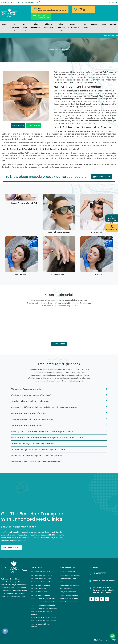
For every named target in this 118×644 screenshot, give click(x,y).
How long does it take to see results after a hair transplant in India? (42, 431)
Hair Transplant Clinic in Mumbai (43, 582)
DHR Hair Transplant (68, 572)
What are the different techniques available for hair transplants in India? (44, 407)
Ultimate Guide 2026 (49, 27)
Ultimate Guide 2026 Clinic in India (43, 621)
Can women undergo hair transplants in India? (32, 443)
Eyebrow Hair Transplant (69, 598)
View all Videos (59, 344)
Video (108, 640)
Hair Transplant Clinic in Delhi (41, 575)
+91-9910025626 (86, 10)
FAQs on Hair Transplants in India (26, 389)
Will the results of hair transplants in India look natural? (36, 456)
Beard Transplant (67, 588)
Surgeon (95, 24)
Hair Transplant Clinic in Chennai (43, 572)
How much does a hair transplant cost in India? (33, 419)
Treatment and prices (74, 26)
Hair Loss (25, 27)
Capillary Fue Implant (68, 578)
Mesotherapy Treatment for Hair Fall (21, 203)
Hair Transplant (14, 27)
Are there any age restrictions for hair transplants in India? (38, 450)
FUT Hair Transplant (67, 582)
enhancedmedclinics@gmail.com (52, 10)
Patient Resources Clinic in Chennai (44, 598)
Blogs (10, 2)
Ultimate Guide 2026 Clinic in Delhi (43, 617)
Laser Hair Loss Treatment (59, 232)
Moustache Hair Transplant (70, 585)
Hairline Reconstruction (69, 595)
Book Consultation (112, 228)
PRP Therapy (97, 274)
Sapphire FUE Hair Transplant (71, 575)
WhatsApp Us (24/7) (34, 2)
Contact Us (18, 2)
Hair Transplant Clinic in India (41, 578)
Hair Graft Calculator (112, 218)
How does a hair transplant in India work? (30, 401)
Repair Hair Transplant (68, 602)
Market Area (99, 640)
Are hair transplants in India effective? (28, 413)
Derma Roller (97, 232)
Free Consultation (102, 177)
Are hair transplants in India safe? (26, 425)
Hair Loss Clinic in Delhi (39, 588)
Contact (113, 24)
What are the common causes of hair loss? (31, 395)
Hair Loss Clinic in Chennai (40, 585)
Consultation (43, 16)
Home (3, 2)
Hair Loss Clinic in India (39, 592)
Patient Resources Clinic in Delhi (43, 602)
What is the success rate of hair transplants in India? (35, 462)
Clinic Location (61, 27)
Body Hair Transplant (68, 592)
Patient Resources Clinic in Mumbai (44, 608)
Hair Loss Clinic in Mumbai (40, 595)
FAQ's (114, 640)
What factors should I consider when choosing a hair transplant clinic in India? (47, 437)
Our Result (85, 26)
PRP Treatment (21, 274)
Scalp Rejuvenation (59, 274)
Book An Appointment (12, 547)
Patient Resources (36, 27)
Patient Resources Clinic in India (43, 605)
